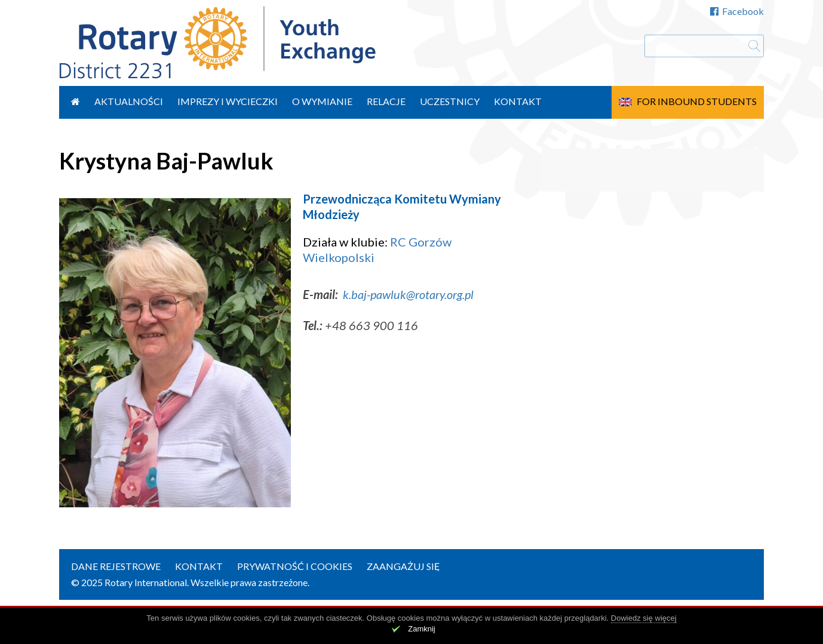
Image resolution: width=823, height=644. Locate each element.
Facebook (737, 11)
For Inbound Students (697, 101)
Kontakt (518, 101)
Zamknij (422, 629)
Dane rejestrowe (116, 566)
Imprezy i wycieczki (228, 101)
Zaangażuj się (403, 566)
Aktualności (129, 101)
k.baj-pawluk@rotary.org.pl (408, 294)
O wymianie (322, 101)
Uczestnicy (450, 101)
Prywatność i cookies (295, 566)
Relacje (386, 101)
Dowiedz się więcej (644, 618)
